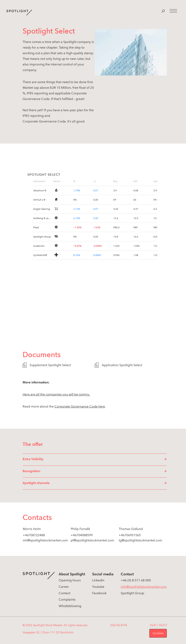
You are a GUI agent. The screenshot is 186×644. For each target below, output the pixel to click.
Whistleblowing (70, 606)
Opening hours (70, 580)
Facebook (99, 593)
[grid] (42, 181)
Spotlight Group (42, 236)
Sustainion (39, 246)
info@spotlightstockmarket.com (144, 587)
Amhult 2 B (39, 200)
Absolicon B (40, 190)
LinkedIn (98, 580)
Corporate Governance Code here (80, 406)
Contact (64, 593)
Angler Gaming (42, 209)
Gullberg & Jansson (42, 218)
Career (64, 587)
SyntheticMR (40, 255)
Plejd (36, 227)
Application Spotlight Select (122, 365)
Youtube (98, 587)
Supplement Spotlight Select (50, 365)
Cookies (158, 633)
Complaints (67, 600)
